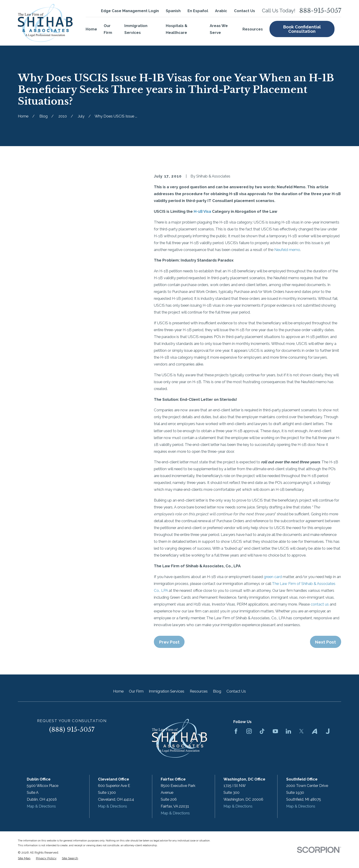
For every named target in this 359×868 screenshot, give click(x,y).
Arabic (221, 11)
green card (273, 577)
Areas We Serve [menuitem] (219, 29)
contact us (320, 604)
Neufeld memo (287, 250)
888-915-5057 (320, 11)
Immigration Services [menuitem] (136, 29)
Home (118, 691)
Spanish (173, 11)
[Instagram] (249, 731)
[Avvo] (314, 731)
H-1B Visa (202, 211)
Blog (217, 691)
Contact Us (245, 11)
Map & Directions (41, 806)
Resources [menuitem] (253, 29)
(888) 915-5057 (72, 730)
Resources (199, 691)
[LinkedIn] (288, 731)
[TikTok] (262, 731)
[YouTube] (275, 731)
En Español (198, 11)
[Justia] (328, 731)
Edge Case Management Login (130, 11)
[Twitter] (301, 731)
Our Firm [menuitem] (108, 29)
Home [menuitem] (91, 29)
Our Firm (136, 691)
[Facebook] (236, 731)
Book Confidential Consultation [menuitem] (302, 29)
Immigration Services (167, 691)
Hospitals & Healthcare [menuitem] (177, 29)
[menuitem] (24, 858)
